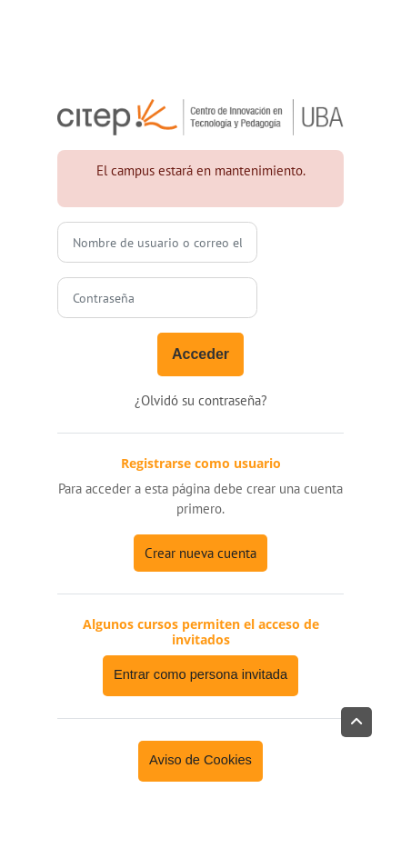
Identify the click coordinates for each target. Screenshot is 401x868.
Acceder (200, 354)
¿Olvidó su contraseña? (201, 400)
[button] (356, 722)
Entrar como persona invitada (200, 674)
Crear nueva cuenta (200, 553)
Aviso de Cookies (200, 760)
